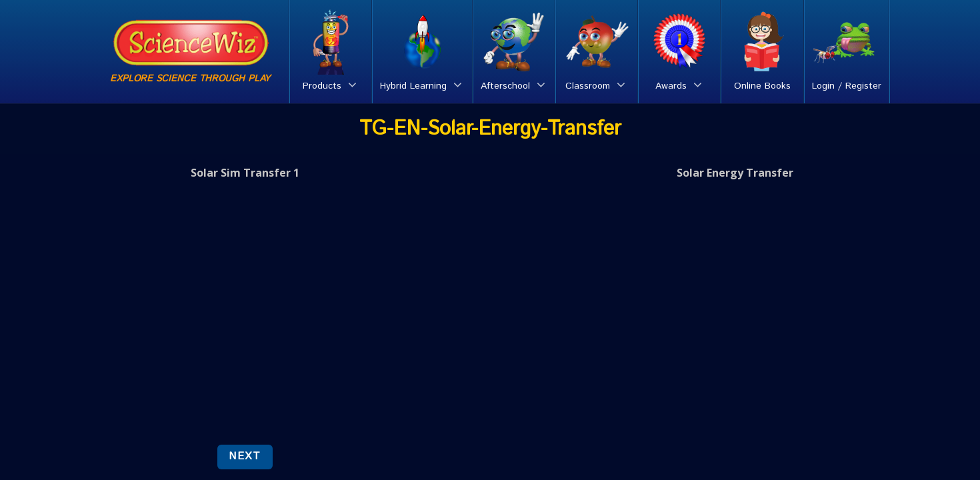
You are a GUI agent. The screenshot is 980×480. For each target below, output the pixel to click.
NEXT (245, 456)
